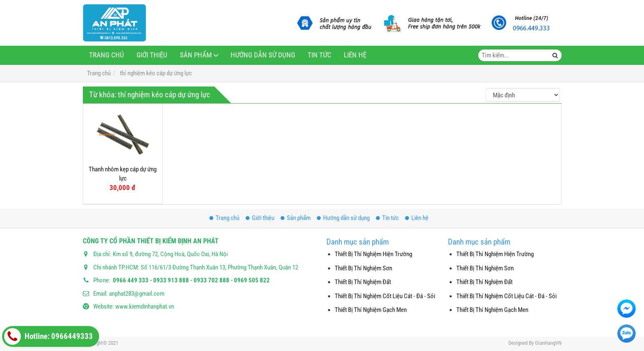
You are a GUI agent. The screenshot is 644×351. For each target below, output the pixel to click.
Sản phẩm (196, 55)
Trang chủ (107, 55)
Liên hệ (355, 55)
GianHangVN (548, 343)
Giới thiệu (152, 55)
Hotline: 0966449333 (48, 336)
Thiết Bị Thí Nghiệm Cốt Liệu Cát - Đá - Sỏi (385, 296)
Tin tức (320, 55)
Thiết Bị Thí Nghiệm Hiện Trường (373, 254)
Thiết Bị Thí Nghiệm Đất (363, 282)
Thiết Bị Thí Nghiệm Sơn (363, 268)
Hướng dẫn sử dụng (263, 55)
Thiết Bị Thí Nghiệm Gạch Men (371, 310)
